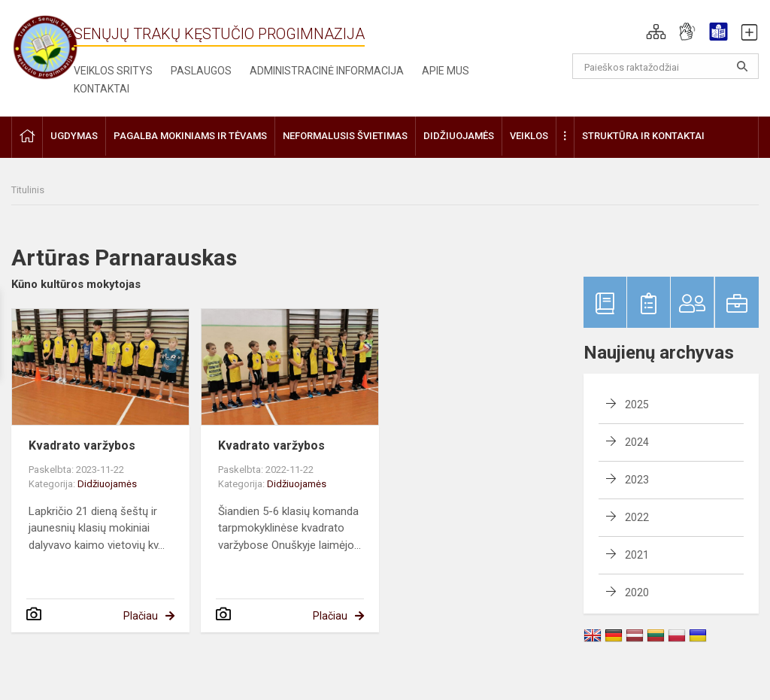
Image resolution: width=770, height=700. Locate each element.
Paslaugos (201, 71)
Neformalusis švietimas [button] (345, 136)
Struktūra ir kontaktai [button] (643, 136)
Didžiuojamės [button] (459, 136)
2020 (637, 592)
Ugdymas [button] (74, 136)
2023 (637, 480)
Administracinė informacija (327, 71)
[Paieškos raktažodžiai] (666, 66)
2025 (637, 405)
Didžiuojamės (107, 484)
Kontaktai (102, 89)
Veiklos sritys (113, 71)
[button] (656, 32)
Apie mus (446, 71)
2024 (637, 442)
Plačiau (141, 616)
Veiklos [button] (529, 136)
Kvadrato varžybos (82, 445)
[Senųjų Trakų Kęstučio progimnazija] (45, 47)
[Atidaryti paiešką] (742, 66)
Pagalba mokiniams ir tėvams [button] (190, 136)
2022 (637, 517)
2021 (637, 555)
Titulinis (28, 190)
